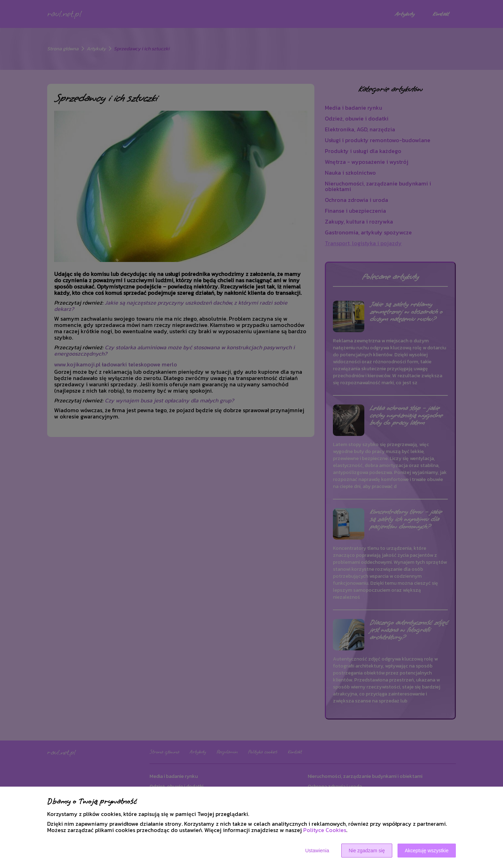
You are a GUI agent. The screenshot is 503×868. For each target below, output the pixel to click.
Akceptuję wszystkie (427, 851)
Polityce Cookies (325, 830)
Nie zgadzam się (367, 851)
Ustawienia (317, 851)
